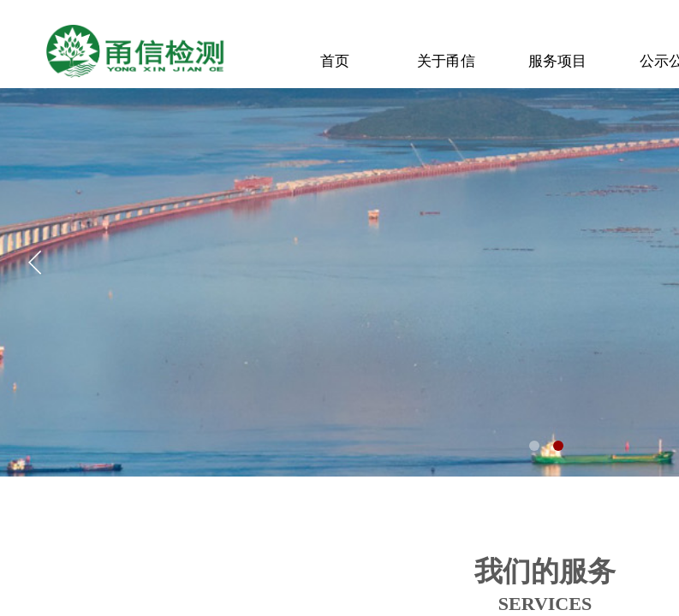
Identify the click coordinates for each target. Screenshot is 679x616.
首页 (335, 61)
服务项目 (557, 61)
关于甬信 (446, 61)
